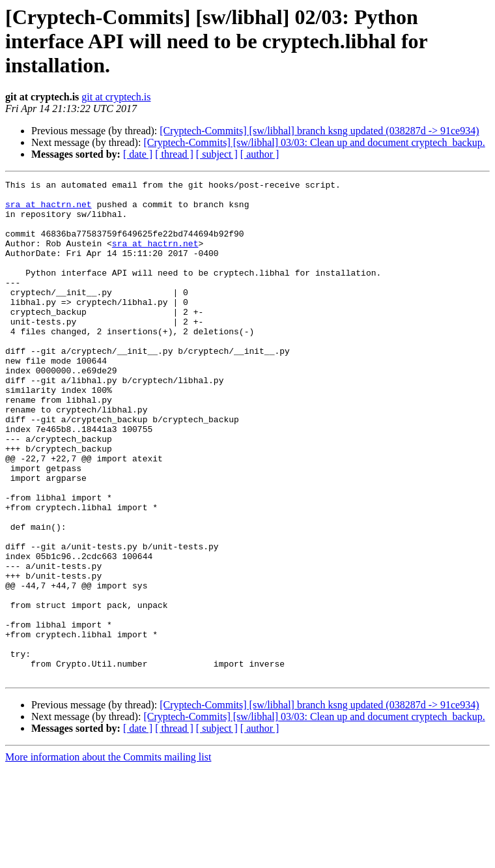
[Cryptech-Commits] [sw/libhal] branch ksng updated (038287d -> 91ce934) (319, 131)
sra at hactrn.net (49, 210)
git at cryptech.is (116, 97)
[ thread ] (174, 154)
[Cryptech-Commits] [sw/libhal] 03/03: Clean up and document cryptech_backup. (314, 142)
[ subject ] (217, 154)
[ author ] (260, 154)
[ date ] (138, 154)
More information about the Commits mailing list (108, 857)
